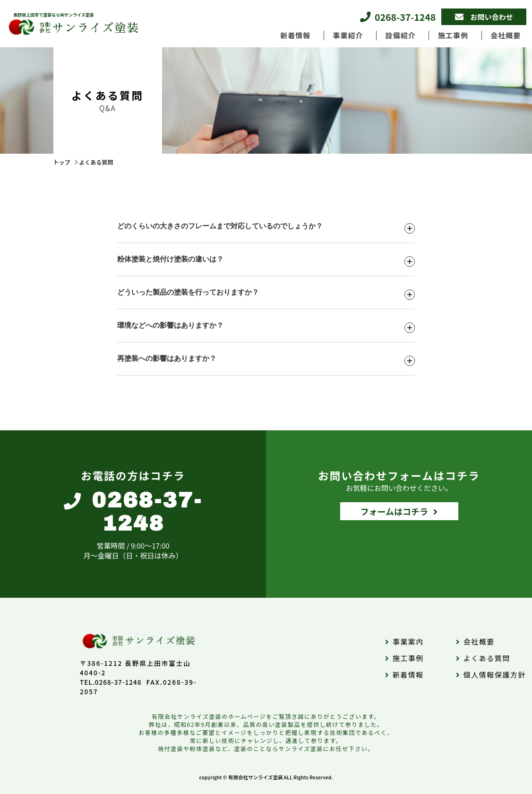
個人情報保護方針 (495, 675)
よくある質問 (96, 162)
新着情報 (295, 35)
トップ (62, 162)
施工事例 (453, 35)
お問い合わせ (492, 17)
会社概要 (506, 35)
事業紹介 (348, 35)
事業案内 (408, 641)
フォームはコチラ (394, 511)
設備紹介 (401, 35)
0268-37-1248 (405, 17)
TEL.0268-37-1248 (111, 682)
